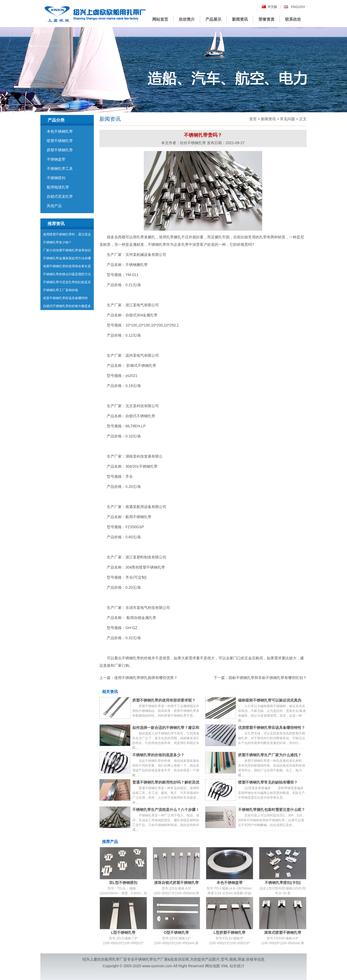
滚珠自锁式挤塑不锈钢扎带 (176, 883)
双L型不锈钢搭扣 (123, 883)
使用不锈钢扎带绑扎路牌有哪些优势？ (146, 678)
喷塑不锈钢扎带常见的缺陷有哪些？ (268, 782)
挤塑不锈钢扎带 (60, 150)
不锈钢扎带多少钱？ (57, 242)
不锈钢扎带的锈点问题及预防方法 (67, 274)
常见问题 (287, 119)
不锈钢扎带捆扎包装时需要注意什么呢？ (272, 810)
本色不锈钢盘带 (230, 883)
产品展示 (213, 19)
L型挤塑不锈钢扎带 (230, 932)
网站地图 (213, 966)
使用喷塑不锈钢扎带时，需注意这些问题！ (67, 235)
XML (225, 966)
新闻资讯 (240, 19)
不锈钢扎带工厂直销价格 (61, 290)
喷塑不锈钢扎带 (60, 141)
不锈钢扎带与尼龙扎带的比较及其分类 (67, 283)
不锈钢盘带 (56, 159)
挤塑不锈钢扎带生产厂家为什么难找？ (270, 755)
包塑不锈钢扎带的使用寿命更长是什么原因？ (67, 267)
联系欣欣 (293, 19)
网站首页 (160, 19)
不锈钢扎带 (144, 959)
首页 (253, 119)
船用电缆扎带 (58, 187)
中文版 (270, 7)
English (294, 7)
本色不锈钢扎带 (60, 131)
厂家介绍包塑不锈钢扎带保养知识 (67, 250)
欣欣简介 (187, 19)
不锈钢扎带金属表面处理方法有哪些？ (67, 259)
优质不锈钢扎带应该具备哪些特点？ (65, 299)
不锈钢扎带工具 (60, 169)
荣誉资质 (266, 19)
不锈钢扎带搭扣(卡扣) (283, 883)
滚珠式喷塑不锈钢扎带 (283, 932)
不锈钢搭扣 (56, 178)
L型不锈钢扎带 (123, 932)
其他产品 (54, 206)
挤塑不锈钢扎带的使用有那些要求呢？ (164, 700)
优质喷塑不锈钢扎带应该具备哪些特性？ (272, 728)
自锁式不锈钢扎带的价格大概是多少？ (67, 307)
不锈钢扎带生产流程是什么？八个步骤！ (166, 810)
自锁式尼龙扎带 (60, 196)
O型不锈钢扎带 (177, 932)
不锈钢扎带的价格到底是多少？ (158, 755)
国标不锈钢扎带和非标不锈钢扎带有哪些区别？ (268, 678)
